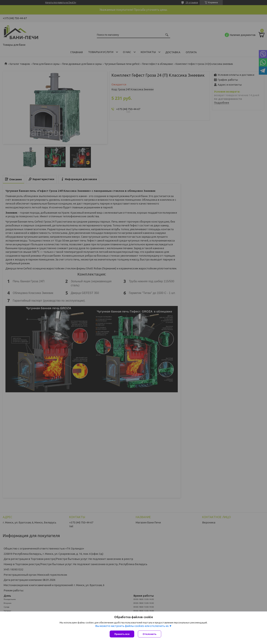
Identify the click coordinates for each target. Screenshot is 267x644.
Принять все (122, 634)
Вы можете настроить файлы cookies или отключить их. (132, 626)
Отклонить (150, 634)
